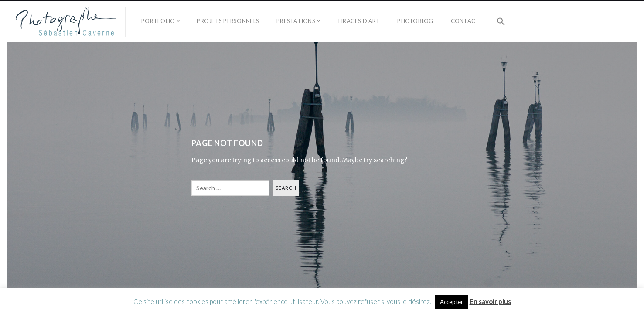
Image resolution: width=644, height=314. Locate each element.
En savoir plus (490, 301)
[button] (501, 22)
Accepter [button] (451, 302)
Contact (465, 21)
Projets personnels (228, 21)
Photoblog (415, 21)
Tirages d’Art (358, 21)
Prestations (296, 21)
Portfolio (158, 21)
